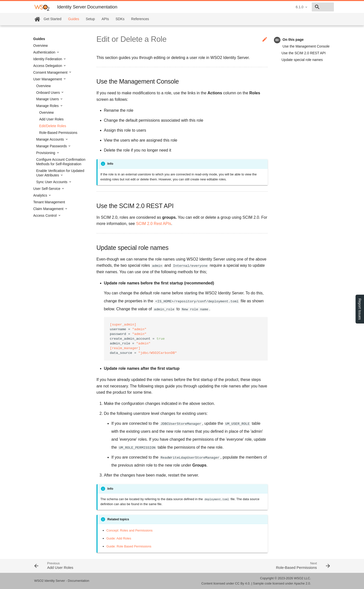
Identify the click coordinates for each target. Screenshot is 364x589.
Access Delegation (48, 66)
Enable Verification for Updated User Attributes (60, 173)
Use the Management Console (306, 46)
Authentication (45, 52)
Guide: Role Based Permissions (129, 546)
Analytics (41, 195)
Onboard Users (49, 93)
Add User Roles (52, 119)
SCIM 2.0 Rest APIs (154, 224)
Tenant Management (49, 202)
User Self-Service (47, 189)
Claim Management (49, 209)
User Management (48, 79)
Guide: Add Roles (119, 538)
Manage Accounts (51, 139)
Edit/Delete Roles (53, 126)
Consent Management (51, 72)
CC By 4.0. (243, 583)
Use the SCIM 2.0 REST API (304, 53)
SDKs (120, 19)
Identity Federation (48, 59)
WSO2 (299, 578)
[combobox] (305, 7)
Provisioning (46, 153)
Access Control (46, 215)
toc (277, 40)
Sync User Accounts (52, 182)
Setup (90, 19)
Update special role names (302, 60)
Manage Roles (48, 106)
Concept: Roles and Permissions (130, 530)
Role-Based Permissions (58, 133)
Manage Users (48, 99)
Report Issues (360, 309)
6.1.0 (264, 7)
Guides (74, 19)
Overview (41, 46)
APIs (105, 19)
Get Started (52, 19)
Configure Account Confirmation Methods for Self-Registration (61, 162)
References (140, 19)
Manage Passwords (52, 146)
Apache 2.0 (302, 583)
